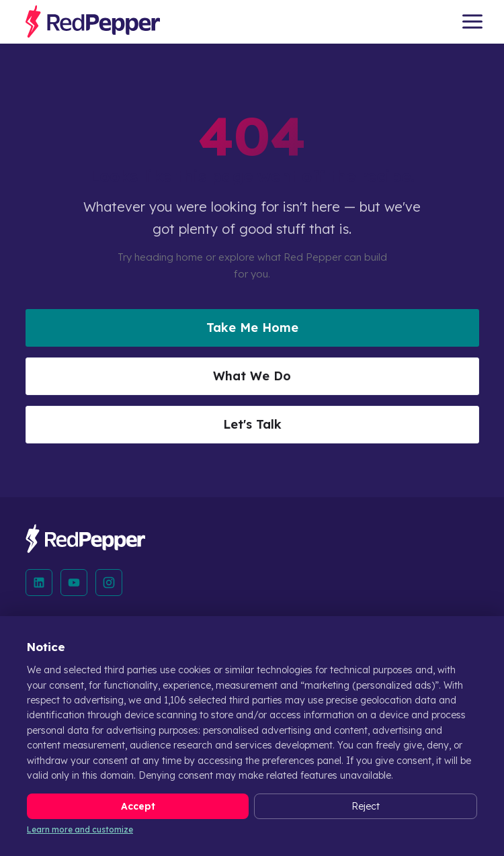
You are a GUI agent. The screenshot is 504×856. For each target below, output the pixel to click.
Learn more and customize (80, 829)
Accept (138, 806)
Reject (366, 806)
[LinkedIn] (39, 583)
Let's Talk (252, 424)
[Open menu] (472, 22)
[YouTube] (74, 583)
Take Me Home (252, 328)
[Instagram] (109, 583)
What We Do (252, 376)
